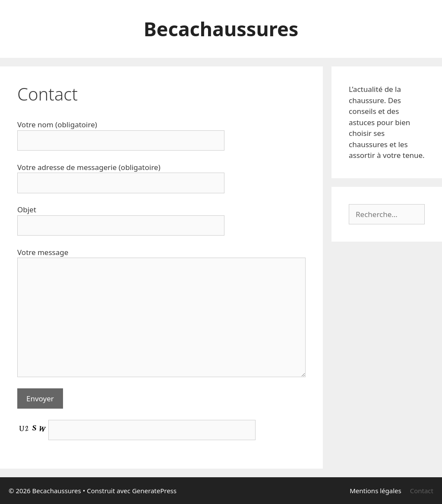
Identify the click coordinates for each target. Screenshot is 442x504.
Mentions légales (376, 491)
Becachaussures (221, 29)
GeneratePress (154, 491)
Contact (422, 491)
